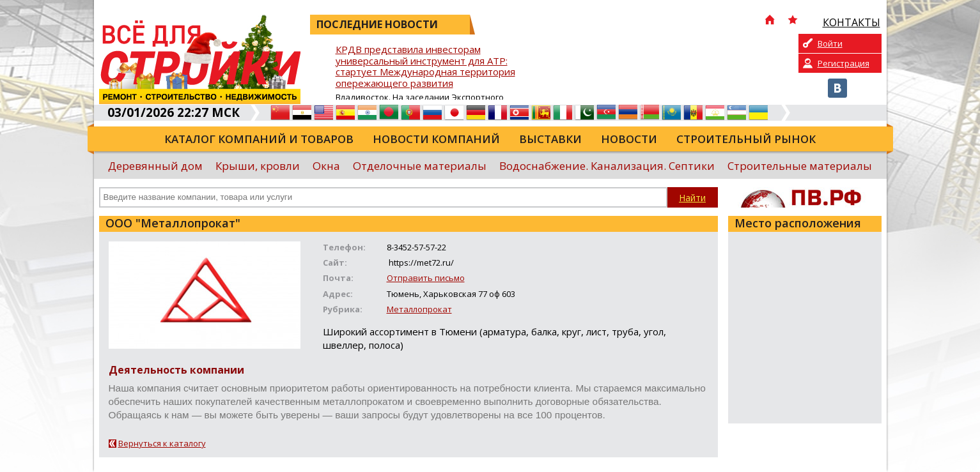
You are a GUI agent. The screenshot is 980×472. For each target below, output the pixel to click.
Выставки (550, 139)
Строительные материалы (800, 166)
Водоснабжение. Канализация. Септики (607, 166)
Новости (629, 139)
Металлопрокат (419, 309)
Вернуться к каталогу (162, 443)
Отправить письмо (426, 278)
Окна (326, 166)
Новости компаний (436, 139)
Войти (830, 43)
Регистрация (844, 63)
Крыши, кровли (258, 166)
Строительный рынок (746, 139)
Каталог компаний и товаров (259, 139)
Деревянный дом (155, 166)
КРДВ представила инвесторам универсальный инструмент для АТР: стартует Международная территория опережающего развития (425, 67)
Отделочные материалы (420, 166)
